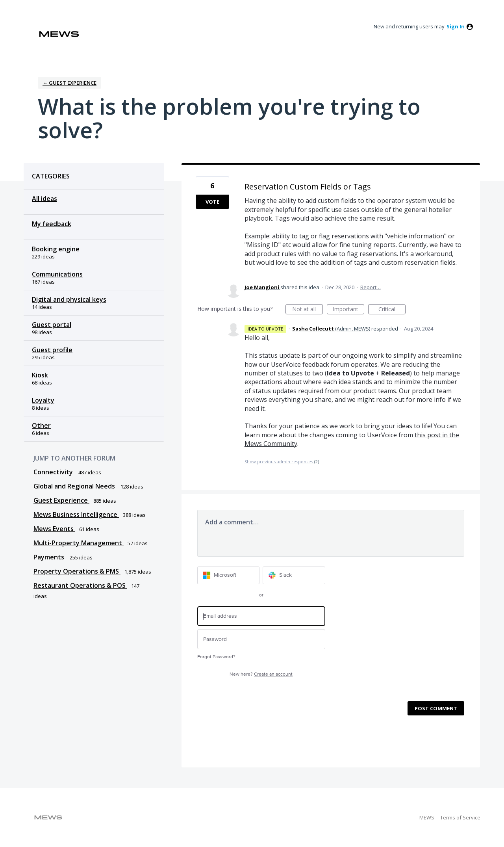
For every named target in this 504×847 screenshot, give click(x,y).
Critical (392, 310)
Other (41, 425)
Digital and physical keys (69, 299)
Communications (57, 274)
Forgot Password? (216, 657)
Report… (371, 287)
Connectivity (54, 472)
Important (348, 310)
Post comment (436, 708)
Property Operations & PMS (77, 571)
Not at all (308, 310)
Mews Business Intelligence (76, 515)
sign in (456, 26)
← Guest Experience (69, 83)
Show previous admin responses (282, 462)
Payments (50, 557)
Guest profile (52, 350)
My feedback (52, 224)
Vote (212, 202)
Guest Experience (61, 500)
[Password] (261, 639)
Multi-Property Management (79, 543)
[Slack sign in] (294, 575)
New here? (261, 674)
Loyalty (43, 400)
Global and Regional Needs (75, 486)
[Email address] (261, 616)
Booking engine (56, 249)
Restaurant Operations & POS (80, 585)
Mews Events (54, 529)
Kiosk (40, 375)
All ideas (44, 199)
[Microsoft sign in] (229, 575)
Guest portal (52, 325)
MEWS (427, 817)
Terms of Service (460, 817)
